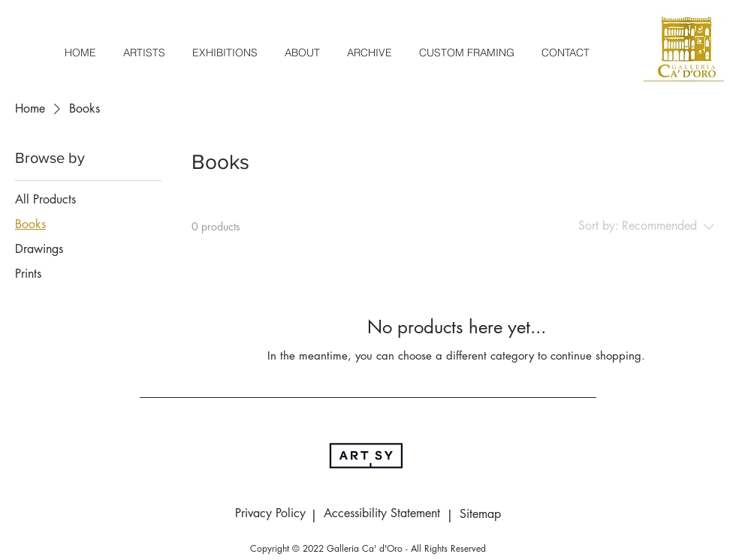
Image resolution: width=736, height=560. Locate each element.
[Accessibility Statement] (382, 514)
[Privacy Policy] (270, 514)
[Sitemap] (480, 515)
